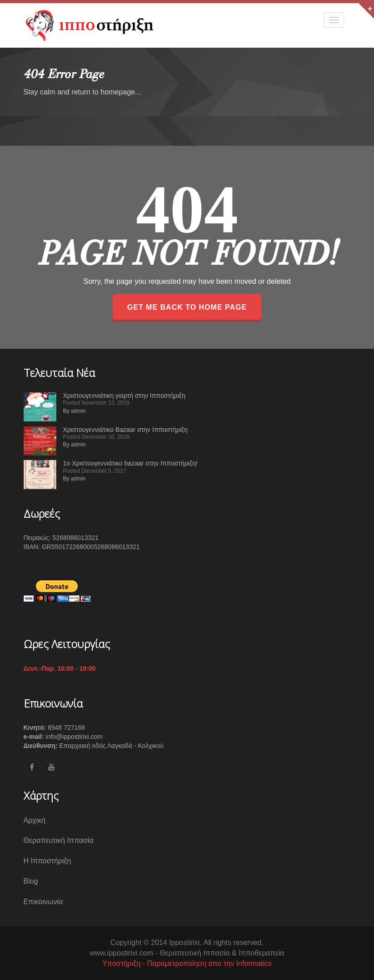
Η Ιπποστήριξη (47, 861)
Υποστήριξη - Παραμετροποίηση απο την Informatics (187, 963)
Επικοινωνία (43, 902)
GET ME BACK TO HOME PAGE (187, 307)
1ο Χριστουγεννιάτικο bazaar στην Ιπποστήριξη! (130, 463)
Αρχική (35, 820)
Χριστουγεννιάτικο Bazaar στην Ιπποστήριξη (125, 430)
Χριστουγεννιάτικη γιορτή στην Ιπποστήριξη (124, 396)
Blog (31, 881)
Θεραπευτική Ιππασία (59, 840)
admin (78, 411)
